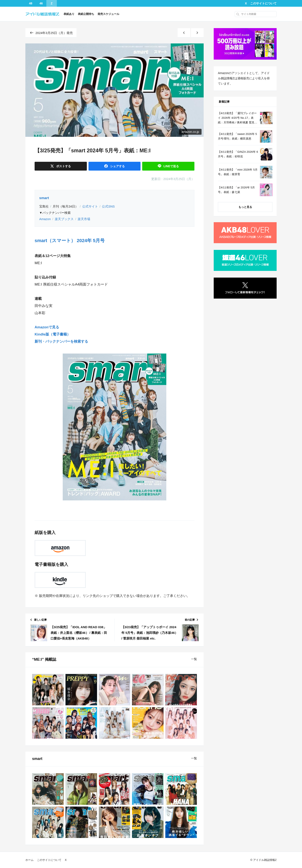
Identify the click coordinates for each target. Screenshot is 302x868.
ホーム (29, 860)
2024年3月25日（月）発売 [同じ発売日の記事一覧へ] (51, 33)
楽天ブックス (64, 219)
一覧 (194, 659)
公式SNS (108, 206)
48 (31, 3)
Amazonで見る (47, 327)
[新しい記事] (184, 33)
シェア (117, 166)
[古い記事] (197, 33)
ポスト (63, 166)
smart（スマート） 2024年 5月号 (70, 241)
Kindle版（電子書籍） (53, 334)
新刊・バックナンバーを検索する (61, 341)
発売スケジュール (108, 14)
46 (41, 3)
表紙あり (69, 14)
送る (171, 166)
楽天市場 (84, 219)
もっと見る (245, 207)
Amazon (45, 219)
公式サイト (90, 206)
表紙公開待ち (86, 14)
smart (44, 198)
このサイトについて (263, 3)
